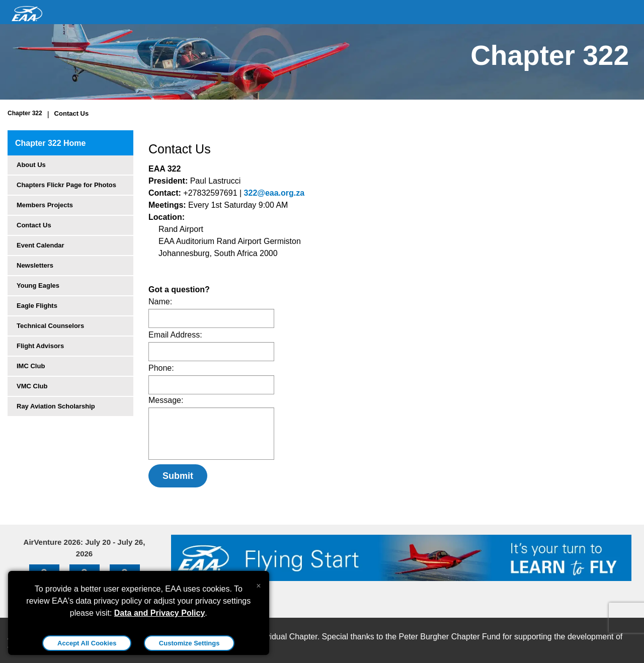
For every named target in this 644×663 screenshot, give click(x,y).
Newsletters (35, 265)
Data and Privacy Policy (160, 613)
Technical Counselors (50, 326)
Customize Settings (189, 643)
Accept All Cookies (87, 643)
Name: (160, 302)
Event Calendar (41, 245)
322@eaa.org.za (274, 193)
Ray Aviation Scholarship (56, 406)
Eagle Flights (37, 306)
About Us (31, 165)
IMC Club (31, 366)
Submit (178, 476)
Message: (166, 400)
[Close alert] (258, 584)
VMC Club (32, 386)
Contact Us (72, 113)
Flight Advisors (40, 346)
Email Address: (175, 335)
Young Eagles (38, 285)
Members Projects (45, 205)
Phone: (161, 368)
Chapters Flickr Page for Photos (66, 185)
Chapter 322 (25, 113)
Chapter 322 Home (51, 143)
